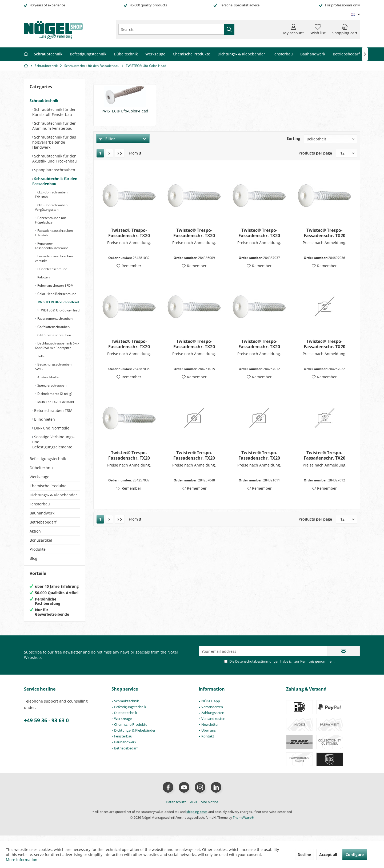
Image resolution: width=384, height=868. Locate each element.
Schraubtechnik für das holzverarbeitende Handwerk (54, 142)
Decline (304, 855)
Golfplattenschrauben (53, 327)
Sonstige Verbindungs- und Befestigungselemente (53, 442)
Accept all (328, 855)
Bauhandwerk (42, 513)
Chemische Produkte (48, 486)
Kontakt (208, 741)
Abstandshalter (48, 377)
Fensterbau (40, 504)
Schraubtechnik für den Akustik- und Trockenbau (55, 159)
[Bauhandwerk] (313, 54)
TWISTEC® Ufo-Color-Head (58, 302)
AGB (193, 807)
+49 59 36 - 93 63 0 (46, 726)
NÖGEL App (211, 706)
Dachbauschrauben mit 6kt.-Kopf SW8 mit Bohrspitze (57, 346)
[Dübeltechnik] (126, 54)
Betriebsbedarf (43, 522)
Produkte (38, 549)
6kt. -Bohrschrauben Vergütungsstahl (51, 207)
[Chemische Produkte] (191, 54)
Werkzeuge (39, 477)
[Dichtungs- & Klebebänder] (241, 54)
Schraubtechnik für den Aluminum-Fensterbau (54, 126)
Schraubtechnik (44, 101)
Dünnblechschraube (52, 269)
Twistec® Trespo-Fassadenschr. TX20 (129, 233)
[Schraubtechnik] (48, 54)
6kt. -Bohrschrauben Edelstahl (51, 194)
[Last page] (120, 153)
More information (22, 860)
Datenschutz (176, 807)
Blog (33, 558)
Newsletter (210, 730)
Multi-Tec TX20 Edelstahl (55, 402)
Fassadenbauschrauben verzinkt (54, 258)
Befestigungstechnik (48, 459)
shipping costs (197, 817)
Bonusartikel (41, 540)
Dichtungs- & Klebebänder (53, 495)
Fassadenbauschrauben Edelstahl (54, 233)
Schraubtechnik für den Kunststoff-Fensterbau (54, 112)
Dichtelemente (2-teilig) (54, 394)
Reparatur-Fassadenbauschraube (52, 246)
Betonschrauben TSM (53, 410)
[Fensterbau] (283, 54)
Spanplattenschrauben (54, 170)
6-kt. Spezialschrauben (54, 335)
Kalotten (43, 277)
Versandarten (212, 712)
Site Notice (210, 807)
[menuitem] (345, 29)
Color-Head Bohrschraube (56, 294)
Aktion (35, 531)
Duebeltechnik (126, 718)
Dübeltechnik (41, 468)
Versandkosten (213, 724)
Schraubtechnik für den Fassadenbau (55, 181)
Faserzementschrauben (55, 319)
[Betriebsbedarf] (346, 54)
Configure (355, 855)
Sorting (293, 138)
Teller (41, 356)
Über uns (209, 736)
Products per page (315, 153)
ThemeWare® (243, 823)
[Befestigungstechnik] (88, 54)
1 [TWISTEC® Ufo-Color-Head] (100, 153)
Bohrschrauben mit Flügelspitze (50, 220)
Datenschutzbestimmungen (257, 667)
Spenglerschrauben (51, 385)
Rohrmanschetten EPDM (55, 285)
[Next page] (109, 153)
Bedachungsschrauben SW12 (53, 367)
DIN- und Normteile (51, 428)
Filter (107, 139)
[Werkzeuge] (155, 54)
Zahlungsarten (213, 718)
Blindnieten (44, 419)
